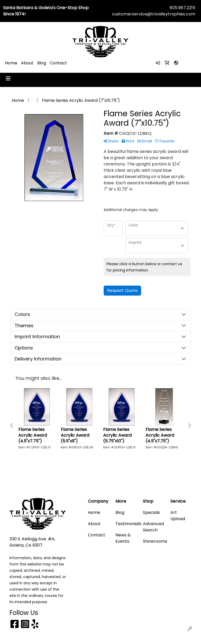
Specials (151, 512)
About (27, 63)
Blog (42, 63)
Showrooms (153, 541)
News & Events (123, 538)
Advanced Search (153, 527)
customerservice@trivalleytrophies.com (154, 14)
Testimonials (126, 524)
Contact (58, 63)
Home (11, 63)
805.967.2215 (182, 8)
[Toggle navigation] (8, 79)
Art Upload (178, 516)
